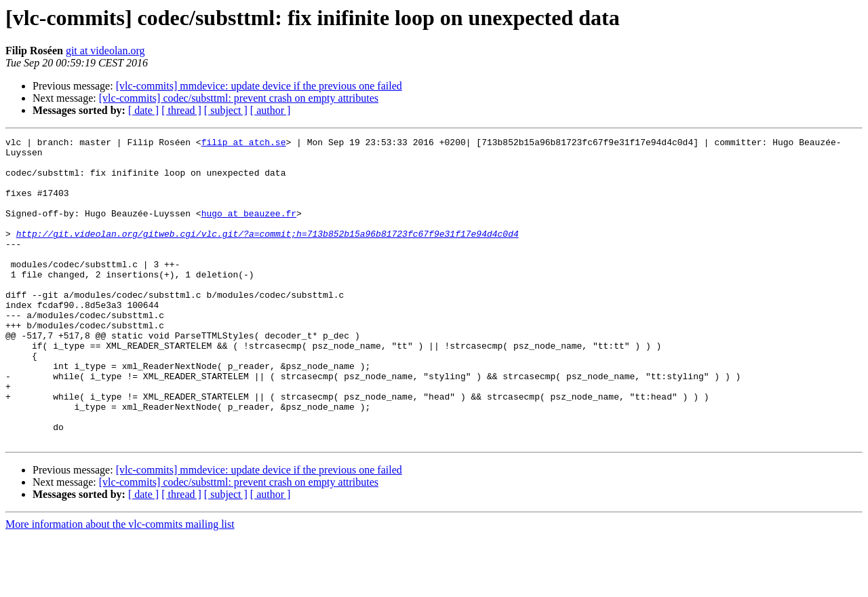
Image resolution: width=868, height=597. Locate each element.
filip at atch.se (244, 144)
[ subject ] (226, 110)
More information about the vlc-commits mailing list (120, 585)
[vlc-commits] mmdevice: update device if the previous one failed (259, 86)
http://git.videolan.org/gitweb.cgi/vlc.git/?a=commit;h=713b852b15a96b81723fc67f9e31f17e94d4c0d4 (268, 254)
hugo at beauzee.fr (249, 229)
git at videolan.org (105, 51)
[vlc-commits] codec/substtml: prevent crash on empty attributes (239, 98)
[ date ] (143, 110)
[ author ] (271, 110)
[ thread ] (181, 110)
